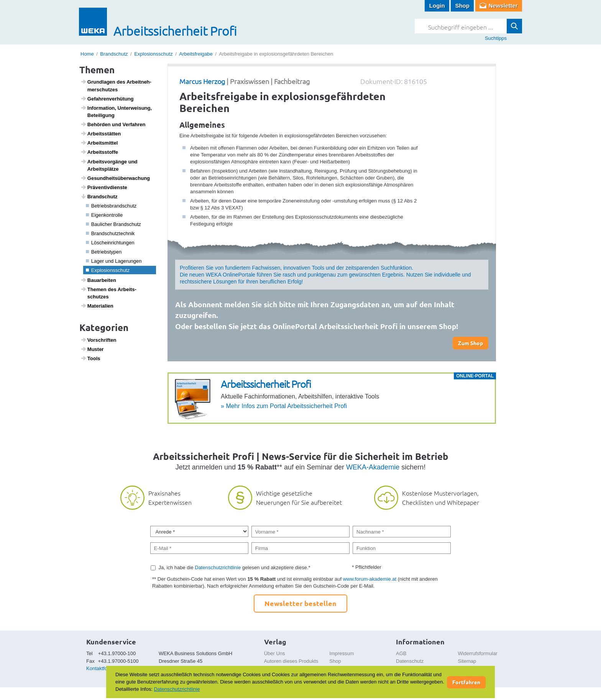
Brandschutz (114, 54)
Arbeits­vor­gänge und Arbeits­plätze (109, 165)
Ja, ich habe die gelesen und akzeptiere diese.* (235, 567)
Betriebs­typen (104, 252)
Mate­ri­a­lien (97, 306)
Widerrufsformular (478, 653)
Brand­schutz (99, 196)
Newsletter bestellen (300, 603)
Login (437, 6)
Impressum (342, 653)
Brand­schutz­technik (110, 233)
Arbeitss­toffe (99, 152)
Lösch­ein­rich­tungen (110, 243)
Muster (92, 349)
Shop (462, 6)
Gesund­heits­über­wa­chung (115, 178)
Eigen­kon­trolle (104, 215)
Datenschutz (410, 661)
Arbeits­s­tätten (101, 133)
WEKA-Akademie (373, 467)
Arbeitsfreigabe (196, 54)
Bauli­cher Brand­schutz (113, 224)
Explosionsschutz (153, 54)
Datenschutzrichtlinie (218, 567)
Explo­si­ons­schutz (108, 270)
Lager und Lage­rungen (114, 261)
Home (87, 54)
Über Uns (275, 653)
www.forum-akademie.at (370, 579)
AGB (401, 653)
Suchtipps (496, 38)
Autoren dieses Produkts (291, 661)
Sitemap (467, 661)
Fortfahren (466, 682)
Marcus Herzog (202, 81)
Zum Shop (470, 343)
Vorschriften (99, 340)
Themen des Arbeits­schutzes (108, 293)
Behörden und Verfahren (113, 124)
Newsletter (503, 6)
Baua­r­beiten (98, 280)
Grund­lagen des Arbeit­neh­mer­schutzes (116, 86)
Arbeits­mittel (99, 143)
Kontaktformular (104, 668)
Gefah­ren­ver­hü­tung (107, 99)
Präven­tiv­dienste (104, 187)
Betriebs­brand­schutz (111, 206)
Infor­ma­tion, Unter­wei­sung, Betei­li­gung (116, 112)
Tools (90, 358)
